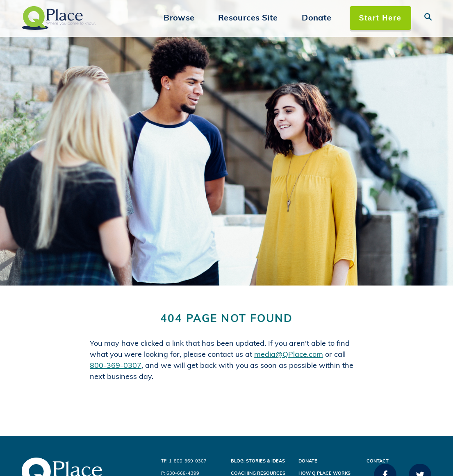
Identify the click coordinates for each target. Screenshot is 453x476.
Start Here (380, 18)
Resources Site (248, 18)
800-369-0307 (116, 366)
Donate (316, 18)
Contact (378, 461)
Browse (179, 18)
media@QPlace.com (289, 355)
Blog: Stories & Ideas (258, 461)
